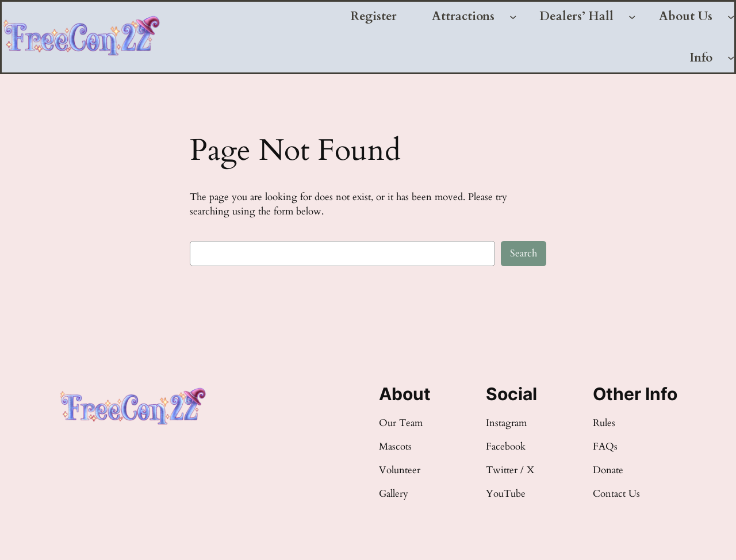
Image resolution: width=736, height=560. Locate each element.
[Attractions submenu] (513, 17)
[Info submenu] (731, 57)
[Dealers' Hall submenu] (632, 17)
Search (524, 253)
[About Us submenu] (731, 17)
